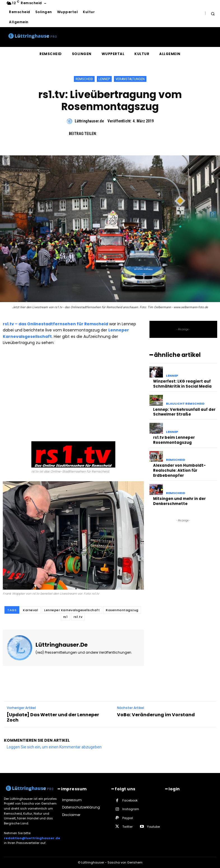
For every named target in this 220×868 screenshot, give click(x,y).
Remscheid (84, 79)
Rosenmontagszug (122, 610)
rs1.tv (78, 617)
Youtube (153, 827)
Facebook (130, 800)
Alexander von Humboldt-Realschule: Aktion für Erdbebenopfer (179, 468)
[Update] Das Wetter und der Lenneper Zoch (53, 717)
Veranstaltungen (130, 79)
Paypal (128, 818)
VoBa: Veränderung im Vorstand (156, 715)
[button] (213, 14)
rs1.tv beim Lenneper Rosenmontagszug (174, 438)
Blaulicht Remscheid (185, 403)
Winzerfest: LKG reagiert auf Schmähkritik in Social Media (182, 383)
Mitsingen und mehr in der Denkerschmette (179, 498)
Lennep (104, 79)
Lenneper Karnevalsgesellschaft (72, 610)
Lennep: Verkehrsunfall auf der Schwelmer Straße (184, 411)
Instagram (131, 809)
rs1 (65, 617)
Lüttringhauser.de (89, 121)
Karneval (31, 610)
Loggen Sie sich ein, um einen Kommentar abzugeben (54, 747)
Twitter (127, 827)
